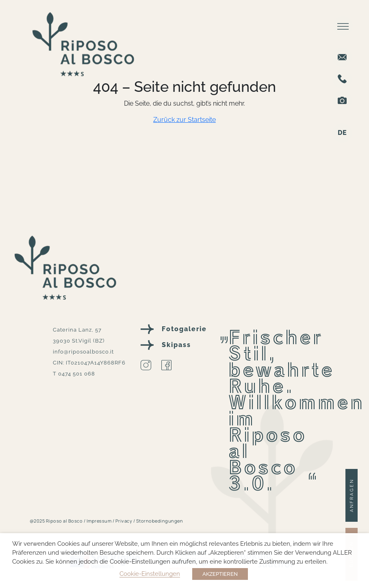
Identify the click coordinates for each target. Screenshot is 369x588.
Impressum (100, 521)
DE (342, 133)
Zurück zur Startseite (184, 120)
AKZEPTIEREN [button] (220, 574)
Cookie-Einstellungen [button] (150, 574)
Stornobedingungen (160, 521)
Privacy (124, 521)
